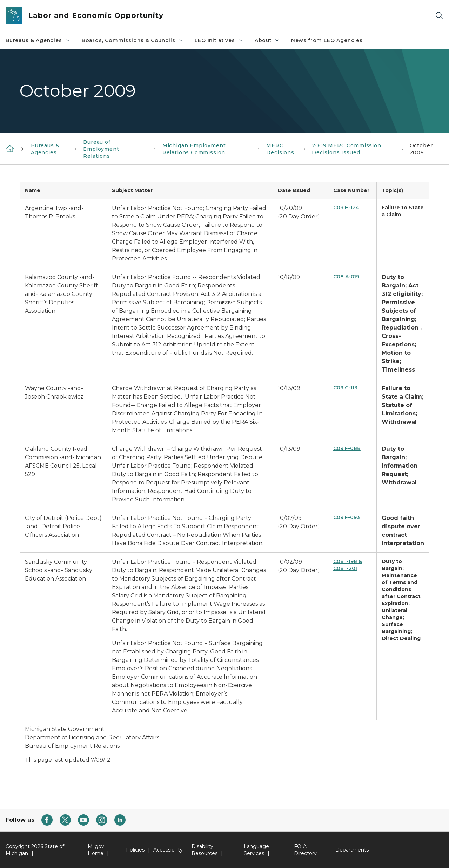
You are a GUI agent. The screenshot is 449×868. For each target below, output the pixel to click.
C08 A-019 (346, 277)
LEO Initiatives (219, 40)
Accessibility (168, 850)
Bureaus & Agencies (38, 40)
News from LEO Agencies (327, 40)
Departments (352, 850)
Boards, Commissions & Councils (133, 40)
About (267, 40)
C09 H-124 (346, 208)
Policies (135, 850)
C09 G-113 (345, 388)
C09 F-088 (347, 448)
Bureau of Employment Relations (101, 149)
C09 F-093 (347, 517)
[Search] (439, 16)
